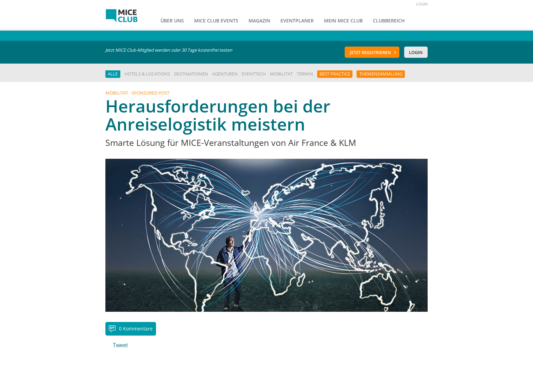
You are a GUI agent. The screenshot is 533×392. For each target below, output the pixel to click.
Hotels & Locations (147, 74)
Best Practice (335, 74)
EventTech (254, 74)
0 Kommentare (136, 329)
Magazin (259, 21)
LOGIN (422, 4)
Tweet (121, 345)
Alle (113, 74)
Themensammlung (381, 74)
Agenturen (225, 74)
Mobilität (281, 74)
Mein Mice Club (343, 21)
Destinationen (191, 74)
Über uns (172, 21)
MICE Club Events (216, 21)
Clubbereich (389, 21)
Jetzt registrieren (370, 52)
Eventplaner (297, 21)
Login (416, 52)
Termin (305, 74)
